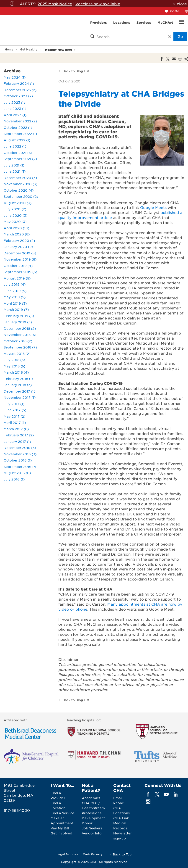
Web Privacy (93, 854)
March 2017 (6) (16, 429)
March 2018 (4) (16, 372)
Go (180, 36)
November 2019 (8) (20, 259)
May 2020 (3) (15, 222)
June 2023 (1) (15, 108)
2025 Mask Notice (55, 4)
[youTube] (166, 794)
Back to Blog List (76, 71)
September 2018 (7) (20, 347)
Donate (174, 11)
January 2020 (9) (18, 247)
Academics (91, 798)
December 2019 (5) (20, 253)
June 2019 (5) (15, 291)
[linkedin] (176, 794)
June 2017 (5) (15, 410)
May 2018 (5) (14, 366)
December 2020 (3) (20, 178)
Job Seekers (92, 828)
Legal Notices (67, 854)
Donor (87, 823)
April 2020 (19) (16, 228)
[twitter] (157, 794)
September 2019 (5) (20, 272)
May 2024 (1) (15, 77)
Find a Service (62, 813)
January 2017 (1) (17, 441)
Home (9, 49)
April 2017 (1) (15, 422)
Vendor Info (92, 833)
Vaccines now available (98, 4)
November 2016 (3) (20, 454)
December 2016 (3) (20, 448)
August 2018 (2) (17, 354)
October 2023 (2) (18, 96)
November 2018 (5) (20, 335)
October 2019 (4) (18, 266)
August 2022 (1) (17, 140)
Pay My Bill (60, 828)
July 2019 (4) (15, 284)
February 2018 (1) (18, 379)
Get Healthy (29, 49)
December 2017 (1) (19, 391)
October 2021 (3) (18, 153)
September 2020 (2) (21, 196)
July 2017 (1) (14, 404)
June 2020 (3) (15, 215)
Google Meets (153, 207)
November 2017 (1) (20, 397)
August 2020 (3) (18, 203)
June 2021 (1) (15, 171)
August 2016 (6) (17, 473)
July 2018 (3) (14, 360)
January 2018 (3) (18, 385)
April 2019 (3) (15, 303)
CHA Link (121, 818)
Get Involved (61, 833)
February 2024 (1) (19, 83)
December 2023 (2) (20, 90)
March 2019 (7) (16, 309)
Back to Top (122, 854)
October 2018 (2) (18, 341)
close (182, 4)
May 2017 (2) (14, 416)
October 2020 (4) (19, 190)
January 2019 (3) (18, 322)
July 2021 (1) (14, 165)
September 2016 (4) (21, 467)
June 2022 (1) (15, 146)
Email (118, 798)
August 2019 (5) (17, 278)
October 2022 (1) (18, 127)
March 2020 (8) (17, 234)
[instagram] (148, 802)
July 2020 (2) (15, 209)
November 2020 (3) (21, 184)
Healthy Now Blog (59, 49)
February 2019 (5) (19, 316)
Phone (119, 803)
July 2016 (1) (14, 479)
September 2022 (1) (20, 134)
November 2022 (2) (20, 121)
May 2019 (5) (15, 297)
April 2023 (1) (15, 115)
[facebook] (148, 794)
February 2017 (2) (19, 435)
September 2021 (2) (20, 159)
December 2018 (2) (20, 328)
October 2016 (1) (18, 460)
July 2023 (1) (14, 102)
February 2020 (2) (19, 240)
